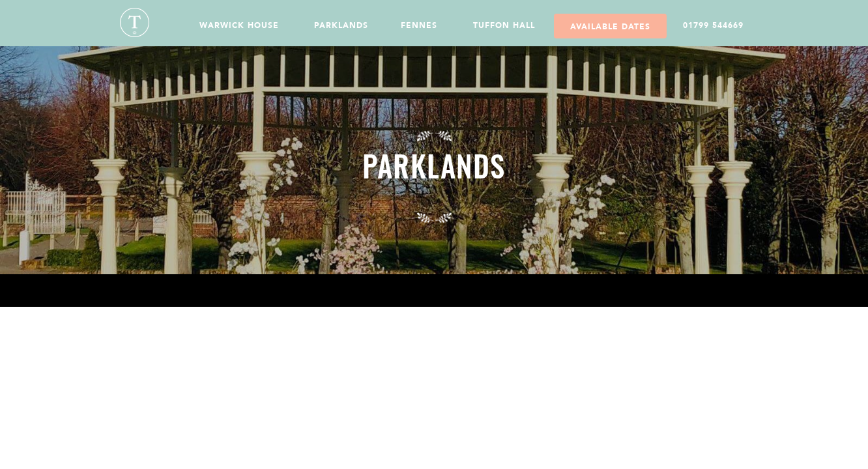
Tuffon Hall (504, 25)
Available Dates (610, 27)
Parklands (341, 25)
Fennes (419, 25)
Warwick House (239, 25)
